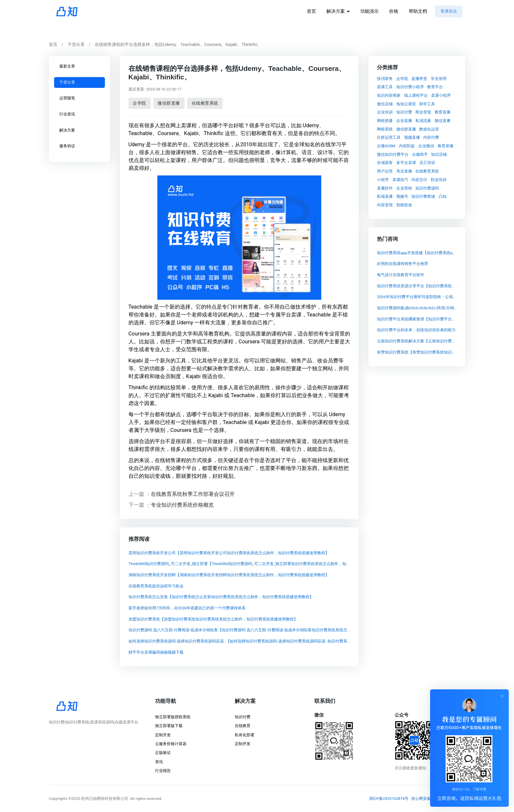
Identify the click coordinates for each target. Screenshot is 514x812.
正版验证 (163, 753)
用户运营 (385, 171)
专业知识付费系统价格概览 (182, 505)
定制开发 (163, 735)
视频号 (402, 196)
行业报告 (163, 771)
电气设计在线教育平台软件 (401, 275)
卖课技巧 (400, 179)
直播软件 (385, 188)
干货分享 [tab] (67, 82)
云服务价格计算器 (171, 744)
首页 (311, 11)
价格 (394, 11)
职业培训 (439, 179)
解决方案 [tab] (67, 130)
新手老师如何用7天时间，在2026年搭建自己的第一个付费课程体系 (187, 608)
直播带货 (419, 78)
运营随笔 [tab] (67, 98)
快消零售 (385, 78)
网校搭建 (385, 121)
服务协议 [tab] (67, 146)
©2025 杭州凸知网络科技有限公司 (98, 799)
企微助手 (420, 154)
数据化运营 (429, 129)
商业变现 (423, 112)
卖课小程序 (441, 95)
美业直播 (404, 171)
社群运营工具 (389, 137)
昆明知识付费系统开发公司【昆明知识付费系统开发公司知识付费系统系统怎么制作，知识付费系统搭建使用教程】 (228, 553)
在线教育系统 (205, 103)
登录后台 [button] (449, 11)
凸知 (443, 196)
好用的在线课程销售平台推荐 (403, 264)
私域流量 (423, 121)
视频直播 (412, 137)
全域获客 (385, 163)
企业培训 (385, 112)
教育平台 (435, 87)
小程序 (383, 179)
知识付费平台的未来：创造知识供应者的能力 (416, 330)
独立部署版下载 (169, 726)
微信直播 (443, 121)
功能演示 (369, 11)
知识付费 (404, 112)
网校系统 (385, 129)
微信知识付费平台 (393, 154)
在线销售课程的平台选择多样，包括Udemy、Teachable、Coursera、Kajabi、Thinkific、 (178, 44)
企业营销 (404, 188)
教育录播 (445, 146)
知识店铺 (439, 154)
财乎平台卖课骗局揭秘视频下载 (156, 652)
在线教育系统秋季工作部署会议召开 (193, 494)
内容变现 (385, 205)
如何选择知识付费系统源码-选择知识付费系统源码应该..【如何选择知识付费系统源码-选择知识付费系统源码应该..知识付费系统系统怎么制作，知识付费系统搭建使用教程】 (279, 641)
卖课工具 (385, 87)
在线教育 (243, 726)
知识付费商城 (423, 196)
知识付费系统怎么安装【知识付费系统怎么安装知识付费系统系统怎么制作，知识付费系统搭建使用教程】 (221, 597)
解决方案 (336, 11)
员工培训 (427, 163)
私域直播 (385, 196)
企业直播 (404, 121)
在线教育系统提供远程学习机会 (156, 586)
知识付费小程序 (410, 87)
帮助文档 (418, 11)
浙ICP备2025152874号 (389, 799)
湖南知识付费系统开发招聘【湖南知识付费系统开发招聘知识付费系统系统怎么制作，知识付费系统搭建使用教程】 (228, 575)
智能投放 (404, 205)
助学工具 (427, 104)
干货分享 (76, 44)
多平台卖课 (406, 163)
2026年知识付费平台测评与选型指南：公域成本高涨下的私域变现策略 (438, 297)
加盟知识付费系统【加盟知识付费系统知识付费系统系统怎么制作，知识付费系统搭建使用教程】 (213, 619)
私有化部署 (245, 735)
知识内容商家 (389, 95)
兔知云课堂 (406, 104)
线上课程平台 (416, 95)
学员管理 (439, 78)
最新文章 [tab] (67, 66)
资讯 (159, 762)
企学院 (139, 103)
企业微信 (426, 146)
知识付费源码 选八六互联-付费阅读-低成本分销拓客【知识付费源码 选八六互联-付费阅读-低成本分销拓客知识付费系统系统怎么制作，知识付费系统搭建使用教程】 (271, 630)
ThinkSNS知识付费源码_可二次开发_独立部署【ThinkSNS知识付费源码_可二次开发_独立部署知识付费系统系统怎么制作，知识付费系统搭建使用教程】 (261, 564)
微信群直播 (169, 103)
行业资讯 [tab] (67, 114)
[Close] (502, 696)
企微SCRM (386, 146)
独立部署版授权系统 (173, 717)
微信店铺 (385, 104)
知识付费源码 (427, 188)
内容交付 (419, 179)
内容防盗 (407, 146)
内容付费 (431, 137)
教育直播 (443, 112)
